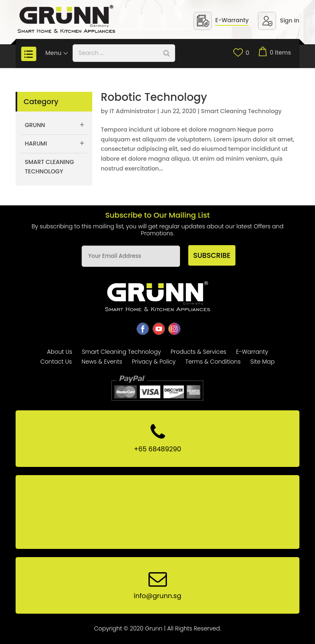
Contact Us (56, 362)
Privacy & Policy (154, 362)
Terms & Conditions (213, 362)
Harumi (36, 143)
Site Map (262, 362)
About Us (59, 352)
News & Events (102, 362)
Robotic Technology (154, 97)
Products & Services (199, 352)
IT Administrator (133, 111)
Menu (57, 53)
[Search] (167, 53)
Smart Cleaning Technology (241, 111)
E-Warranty (232, 20)
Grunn (35, 125)
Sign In (289, 20)
